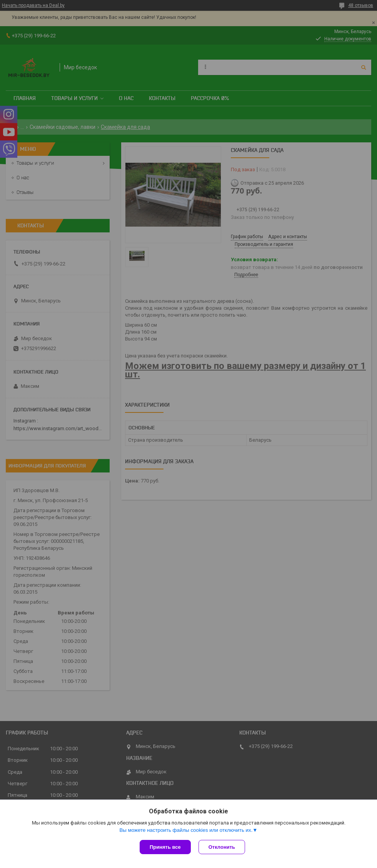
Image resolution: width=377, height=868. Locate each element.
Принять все (165, 847)
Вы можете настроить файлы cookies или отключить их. (186, 830)
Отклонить (222, 847)
